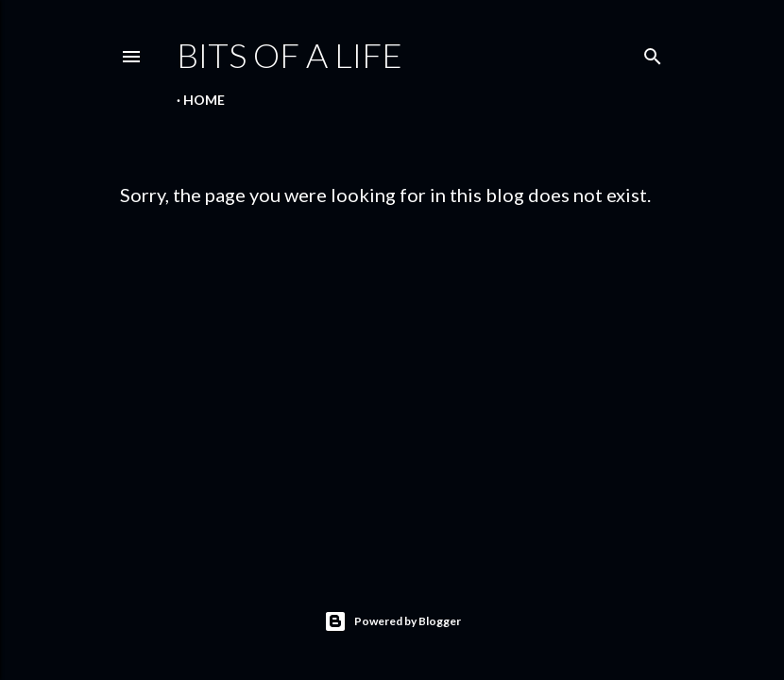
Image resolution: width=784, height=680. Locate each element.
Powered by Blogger (392, 621)
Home (204, 100)
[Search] (653, 52)
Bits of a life (290, 55)
